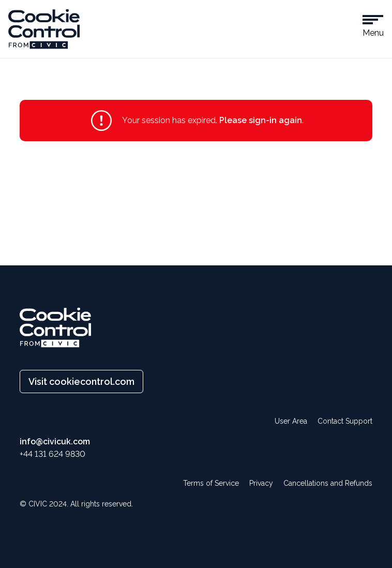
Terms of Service (211, 483)
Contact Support (345, 421)
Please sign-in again (261, 120)
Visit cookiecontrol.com (81, 382)
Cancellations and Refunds (328, 483)
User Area (291, 421)
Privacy (261, 483)
